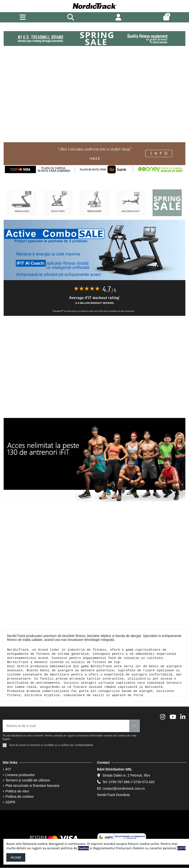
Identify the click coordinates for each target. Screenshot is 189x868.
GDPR (10, 802)
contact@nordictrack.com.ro (124, 788)
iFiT (8, 769)
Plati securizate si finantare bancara (33, 786)
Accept (16, 857)
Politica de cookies (20, 797)
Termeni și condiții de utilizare (28, 780)
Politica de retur (17, 791)
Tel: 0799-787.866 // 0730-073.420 (129, 782)
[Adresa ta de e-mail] (66, 726)
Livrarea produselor (20, 775)
